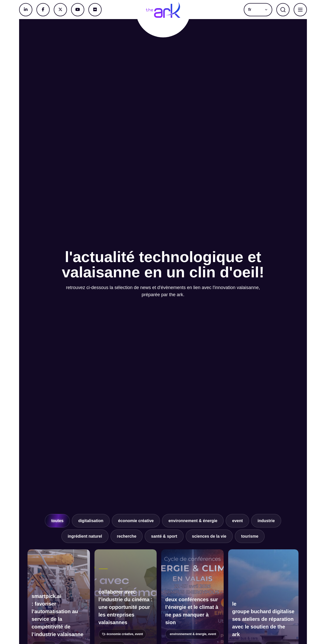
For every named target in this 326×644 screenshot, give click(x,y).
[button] (258, 10)
